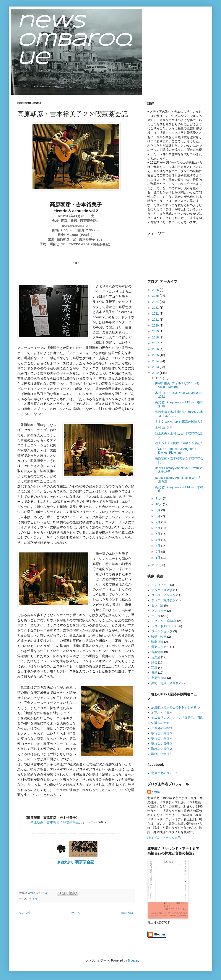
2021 (156, 320)
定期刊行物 (159, 678)
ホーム (76, 913)
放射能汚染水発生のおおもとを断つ (175, 707)
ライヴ (33, 899)
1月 (158, 558)
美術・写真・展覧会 (165, 683)
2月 (158, 552)
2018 (156, 337)
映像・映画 (159, 637)
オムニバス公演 (162, 590)
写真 (154, 668)
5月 (158, 534)
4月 (158, 540)
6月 (158, 528)
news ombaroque (74, 41)
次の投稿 (24, 913)
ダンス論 (157, 605)
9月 (158, 510)
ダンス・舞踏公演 (163, 600)
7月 (158, 522)
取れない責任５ (162, 733)
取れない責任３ (162, 743)
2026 (156, 290)
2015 (156, 355)
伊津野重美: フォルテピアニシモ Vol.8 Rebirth (177, 385)
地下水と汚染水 (162, 713)
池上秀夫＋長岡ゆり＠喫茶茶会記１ (179, 443)
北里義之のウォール (165, 773)
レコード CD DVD (164, 626)
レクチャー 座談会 (164, 621)
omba (156, 792)
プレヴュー (159, 611)
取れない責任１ (162, 754)
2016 (156, 349)
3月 (158, 546)
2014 (156, 361)
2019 (156, 331)
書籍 (154, 673)
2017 (156, 343)
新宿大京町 (76, 862)
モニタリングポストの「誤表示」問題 (177, 718)
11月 (159, 498)
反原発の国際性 (162, 728)
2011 (156, 565)
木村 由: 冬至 (164, 428)
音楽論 (156, 657)
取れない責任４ (162, 738)
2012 (156, 373)
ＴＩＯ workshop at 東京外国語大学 (179, 421)
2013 (156, 367)
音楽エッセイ (160, 647)
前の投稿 (127, 913)
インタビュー (160, 585)
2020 (156, 325)
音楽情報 (157, 652)
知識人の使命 (160, 723)
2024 (156, 302)
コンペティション (163, 595)
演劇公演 (157, 642)
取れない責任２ (162, 749)
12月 (159, 378)
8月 (158, 516)
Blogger (133, 960)
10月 (159, 504)
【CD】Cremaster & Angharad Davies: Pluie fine (176, 451)
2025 (156, 296)
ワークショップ (162, 631)
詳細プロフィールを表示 (164, 838)
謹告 (154, 662)
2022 (156, 313)
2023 (156, 308)
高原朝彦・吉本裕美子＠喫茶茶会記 (56, 822)
